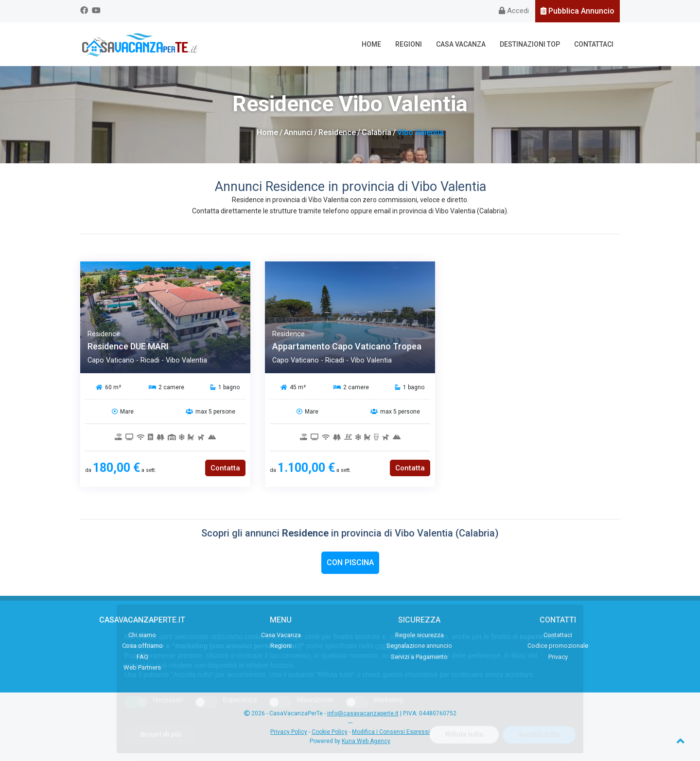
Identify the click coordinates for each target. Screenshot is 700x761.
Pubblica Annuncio (577, 11)
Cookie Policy (330, 732)
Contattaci (594, 44)
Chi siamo (142, 635)
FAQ (142, 657)
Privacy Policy (289, 732)
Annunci (298, 132)
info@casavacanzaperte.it (363, 713)
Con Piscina (350, 562)
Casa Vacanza (461, 44)
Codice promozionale (558, 646)
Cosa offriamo (142, 646)
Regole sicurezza (420, 635)
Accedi (514, 11)
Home (371, 44)
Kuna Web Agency (366, 741)
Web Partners (142, 667)
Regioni (409, 44)
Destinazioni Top (530, 44)
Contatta (225, 468)
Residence (337, 132)
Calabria (376, 132)
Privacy (558, 657)
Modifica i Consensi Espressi (391, 732)
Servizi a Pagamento (419, 657)
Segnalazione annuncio (419, 646)
